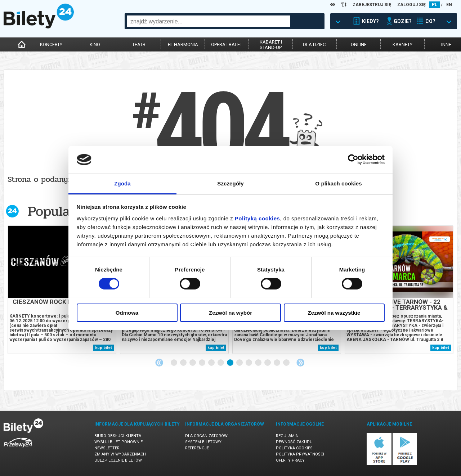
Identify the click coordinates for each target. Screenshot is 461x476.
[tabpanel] (62, 290)
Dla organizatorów (206, 436)
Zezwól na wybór (230, 313)
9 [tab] (249, 363)
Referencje (197, 448)
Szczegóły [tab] (230, 183)
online (359, 44)
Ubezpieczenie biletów (118, 460)
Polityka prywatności (300, 454)
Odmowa (127, 313)
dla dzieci (315, 44)
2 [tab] (184, 363)
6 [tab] (221, 363)
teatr (139, 44)
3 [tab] (193, 363)
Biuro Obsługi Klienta (118, 436)
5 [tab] (212, 363)
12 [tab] (277, 363)
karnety (402, 44)
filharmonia (183, 44)
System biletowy (203, 442)
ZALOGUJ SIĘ (411, 5)
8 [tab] (240, 363)
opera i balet (227, 44)
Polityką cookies (258, 218)
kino (95, 44)
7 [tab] (230, 363)
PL (435, 5)
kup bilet (104, 348)
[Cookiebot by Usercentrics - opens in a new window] (353, 160)
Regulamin (287, 436)
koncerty (51, 44)
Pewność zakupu (294, 442)
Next (300, 363)
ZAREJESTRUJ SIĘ (372, 5)
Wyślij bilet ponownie (118, 442)
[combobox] (208, 21)
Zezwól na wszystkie (334, 313)
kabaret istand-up (271, 45)
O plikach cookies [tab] (338, 183)
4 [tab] (202, 363)
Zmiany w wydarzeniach (120, 454)
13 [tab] (287, 363)
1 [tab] (174, 363)
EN (449, 5)
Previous (159, 363)
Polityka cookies (294, 448)
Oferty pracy (290, 460)
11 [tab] (268, 363)
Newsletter (107, 448)
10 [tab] (259, 363)
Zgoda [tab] (122, 183)
